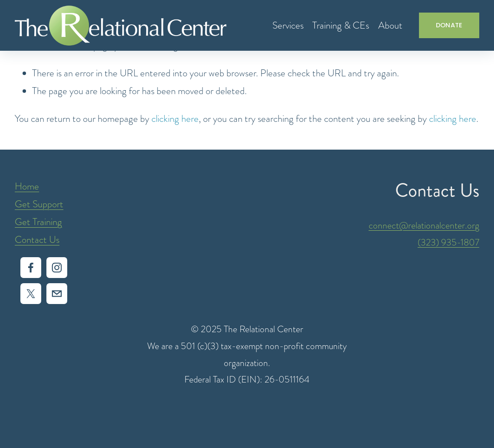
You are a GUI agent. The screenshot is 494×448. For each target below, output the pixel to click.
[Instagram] (57, 268)
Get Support (39, 204)
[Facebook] (31, 268)
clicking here (175, 119)
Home (27, 186)
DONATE (449, 25)
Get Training (38, 222)
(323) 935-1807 (448, 242)
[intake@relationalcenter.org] (57, 294)
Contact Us (37, 240)
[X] (31, 294)
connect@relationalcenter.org (424, 225)
